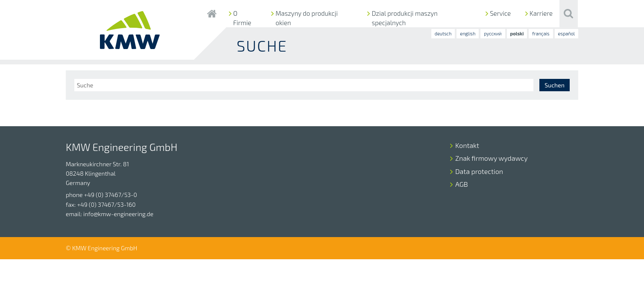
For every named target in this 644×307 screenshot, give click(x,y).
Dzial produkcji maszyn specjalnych (404, 18)
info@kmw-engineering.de (118, 214)
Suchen (554, 85)
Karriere (541, 13)
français (541, 33)
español (566, 33)
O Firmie (242, 18)
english (468, 33)
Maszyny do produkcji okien (307, 18)
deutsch (443, 33)
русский (493, 33)
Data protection (479, 171)
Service (500, 13)
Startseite (212, 14)
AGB (462, 184)
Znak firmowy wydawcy (492, 158)
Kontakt (467, 145)
